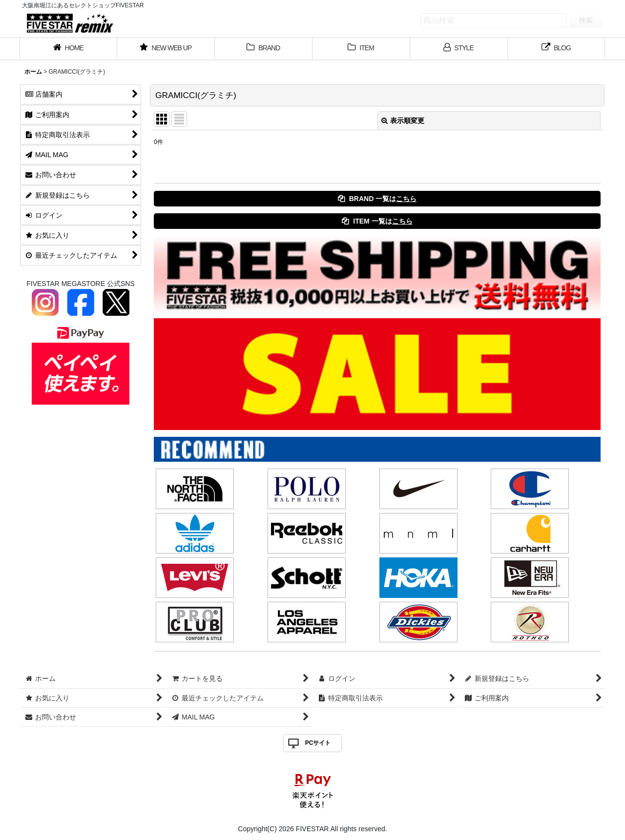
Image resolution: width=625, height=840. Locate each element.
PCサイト (318, 743)
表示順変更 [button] (403, 121)
